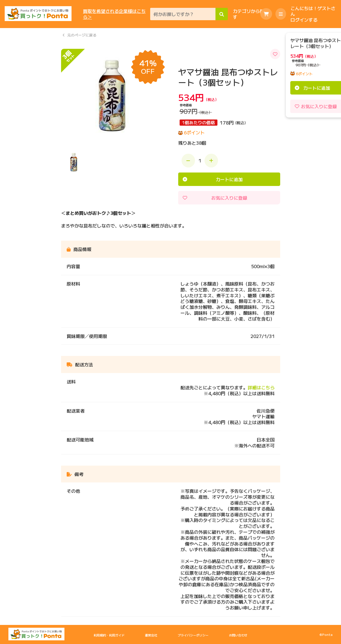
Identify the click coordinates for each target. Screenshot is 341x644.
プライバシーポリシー (193, 635)
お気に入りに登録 (229, 198)
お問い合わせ (238, 635)
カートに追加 (229, 179)
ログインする (304, 20)
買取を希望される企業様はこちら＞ (114, 14)
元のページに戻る (82, 35)
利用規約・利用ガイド (109, 635)
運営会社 (151, 635)
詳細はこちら (261, 387)
